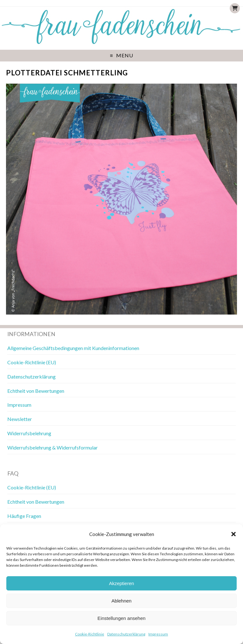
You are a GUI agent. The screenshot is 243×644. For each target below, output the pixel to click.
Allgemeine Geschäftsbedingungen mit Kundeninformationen (73, 348)
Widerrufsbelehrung (29, 433)
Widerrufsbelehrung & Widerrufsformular (53, 447)
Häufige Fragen (24, 516)
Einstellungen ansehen (121, 618)
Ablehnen (121, 601)
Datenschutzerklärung (126, 634)
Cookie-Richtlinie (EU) (32, 362)
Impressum (158, 634)
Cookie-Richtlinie (90, 634)
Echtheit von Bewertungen (36, 391)
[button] (234, 534)
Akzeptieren (121, 583)
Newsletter (20, 419)
